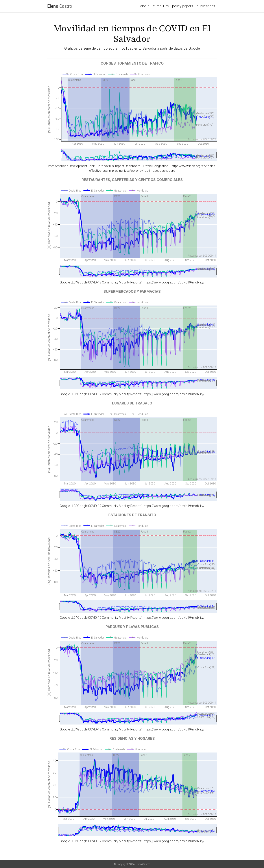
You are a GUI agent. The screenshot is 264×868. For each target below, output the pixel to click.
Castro (60, 6)
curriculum (161, 6)
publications (206, 6)
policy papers (183, 6)
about (145, 6)
